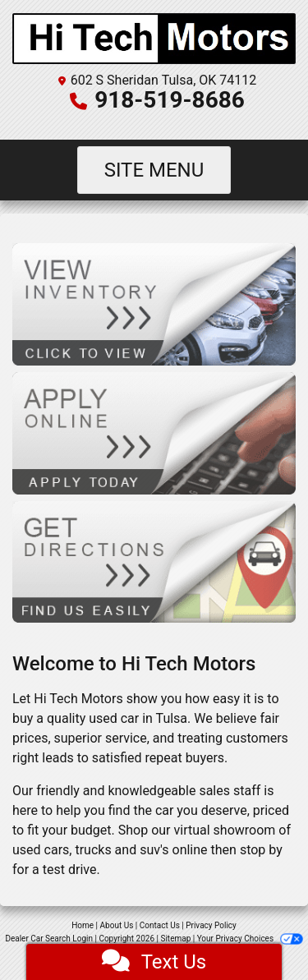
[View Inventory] (154, 304)
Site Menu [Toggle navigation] (154, 170)
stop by (261, 850)
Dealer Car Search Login (49, 939)
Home (83, 925)
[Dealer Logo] (154, 39)
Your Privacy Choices (250, 939)
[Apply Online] (154, 432)
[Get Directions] (154, 561)
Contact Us (160, 925)
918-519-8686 (170, 100)
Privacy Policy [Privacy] (211, 925)
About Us (117, 925)
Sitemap (175, 939)
